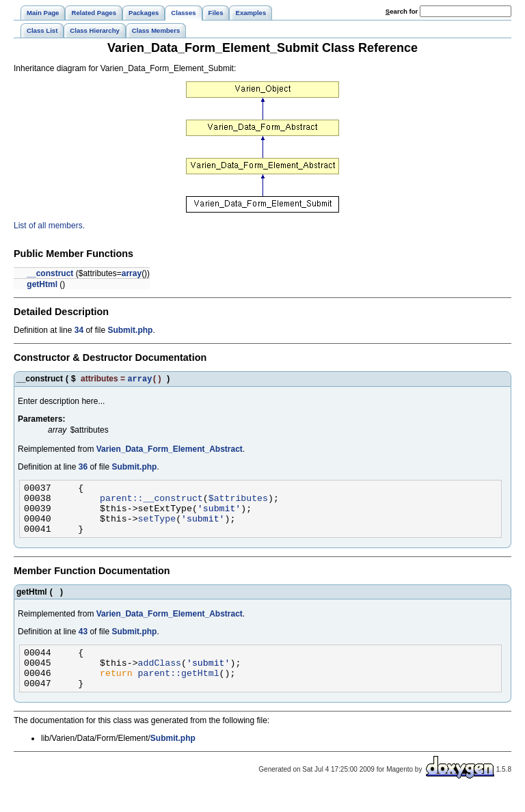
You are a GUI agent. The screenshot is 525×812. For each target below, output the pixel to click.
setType (157, 528)
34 (79, 330)
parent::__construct (151, 503)
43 (83, 643)
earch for (402, 11)
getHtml (42, 284)
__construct (50, 273)
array (132, 273)
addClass (160, 678)
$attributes (238, 503)
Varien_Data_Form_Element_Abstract (170, 450)
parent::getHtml (179, 690)
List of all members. (49, 226)
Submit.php (130, 330)
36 (83, 468)
